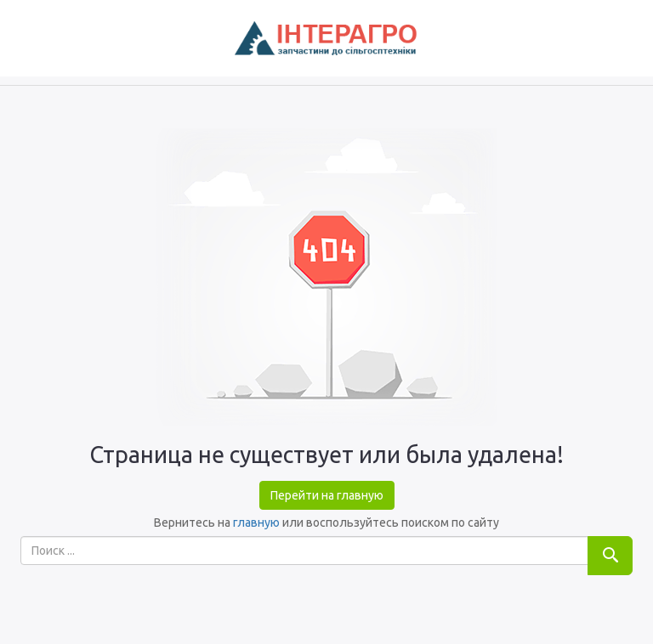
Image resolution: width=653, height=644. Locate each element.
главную (256, 523)
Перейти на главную (327, 495)
